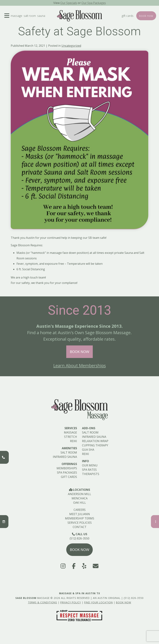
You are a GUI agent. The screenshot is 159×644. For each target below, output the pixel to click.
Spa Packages (67, 473)
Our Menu (90, 465)
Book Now (79, 352)
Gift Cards (128, 16)
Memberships (67, 468)
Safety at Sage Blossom (79, 31)
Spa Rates (89, 470)
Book (146, 16)
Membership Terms (80, 518)
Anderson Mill (79, 494)
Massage (16, 16)
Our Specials (69, 3)
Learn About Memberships (80, 365)
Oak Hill (80, 503)
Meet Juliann (80, 514)
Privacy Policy (71, 602)
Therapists (91, 474)
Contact (80, 527)
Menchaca (80, 498)
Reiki (74, 441)
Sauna (41, 16)
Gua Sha (88, 450)
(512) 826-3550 (79, 538)
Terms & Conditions (43, 602)
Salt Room (30, 16)
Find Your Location (98, 602)
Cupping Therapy (95, 445)
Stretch (71, 437)
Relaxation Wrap (95, 441)
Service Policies (80, 523)
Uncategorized (71, 46)
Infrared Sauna (65, 457)
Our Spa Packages (94, 3)
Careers (80, 510)
